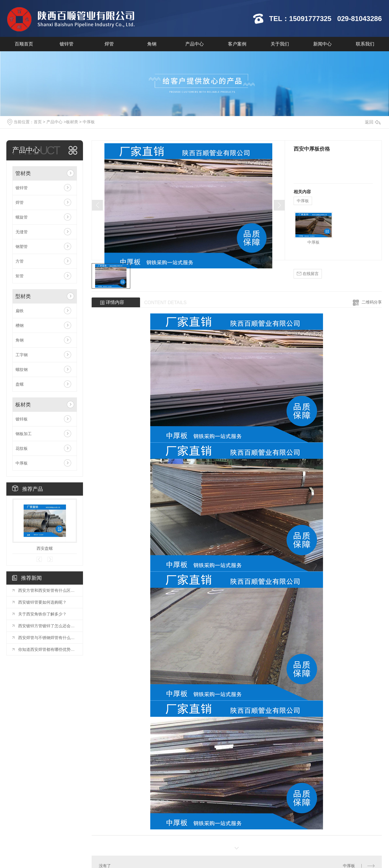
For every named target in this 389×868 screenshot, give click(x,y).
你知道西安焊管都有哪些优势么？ (48, 649)
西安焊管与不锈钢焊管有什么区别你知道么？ (48, 638)
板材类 (72, 122)
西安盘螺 (45, 548)
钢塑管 (22, 247)
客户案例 (237, 44)
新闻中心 (322, 44)
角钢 (152, 44)
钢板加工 (24, 434)
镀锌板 (22, 419)
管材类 (23, 173)
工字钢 (22, 355)
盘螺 (20, 384)
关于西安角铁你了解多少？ (42, 614)
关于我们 (280, 44)
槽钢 (20, 325)
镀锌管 (67, 44)
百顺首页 (24, 44)
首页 (38, 122)
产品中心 (194, 44)
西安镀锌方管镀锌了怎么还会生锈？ (48, 626)
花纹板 (22, 448)
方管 (20, 261)
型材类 (23, 296)
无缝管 (22, 232)
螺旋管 (22, 217)
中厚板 (89, 122)
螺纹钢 (22, 369)
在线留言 (308, 274)
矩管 (20, 276)
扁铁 (20, 311)
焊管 (109, 44)
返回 (373, 122)
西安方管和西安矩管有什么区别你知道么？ (48, 590)
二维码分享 (372, 302)
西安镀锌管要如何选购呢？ (42, 602)
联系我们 (365, 44)
